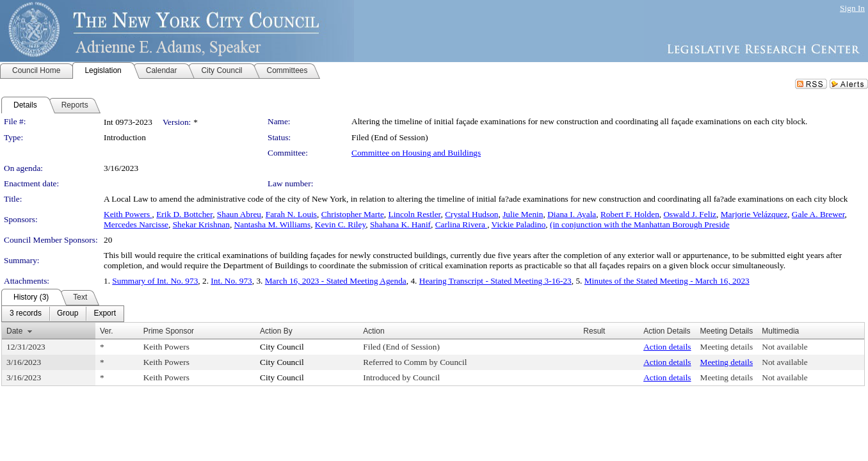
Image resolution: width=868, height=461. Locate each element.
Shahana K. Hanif (400, 224)
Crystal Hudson (471, 214)
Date (14, 331)
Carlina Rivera (461, 224)
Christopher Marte (353, 214)
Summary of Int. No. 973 (155, 281)
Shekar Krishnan (201, 224)
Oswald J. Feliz (690, 214)
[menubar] (63, 314)
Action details (667, 347)
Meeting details (727, 347)
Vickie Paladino (519, 224)
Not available (784, 347)
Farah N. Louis (291, 214)
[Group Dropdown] (68, 314)
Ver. (107, 331)
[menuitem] (26, 314)
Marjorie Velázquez (754, 214)
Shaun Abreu (239, 214)
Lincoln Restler (414, 214)
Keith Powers (128, 214)
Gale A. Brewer (818, 214)
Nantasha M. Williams (273, 224)
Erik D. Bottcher (184, 214)
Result (594, 331)
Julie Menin (523, 214)
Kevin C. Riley (340, 224)
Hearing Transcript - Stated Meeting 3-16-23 (495, 281)
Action (374, 331)
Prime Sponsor (169, 331)
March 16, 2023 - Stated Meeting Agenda (336, 281)
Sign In (852, 8)
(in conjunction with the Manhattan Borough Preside (640, 224)
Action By (276, 331)
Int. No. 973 (231, 281)
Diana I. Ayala (572, 214)
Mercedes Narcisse (136, 224)
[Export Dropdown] (105, 314)
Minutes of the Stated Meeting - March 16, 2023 (667, 281)
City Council (282, 347)
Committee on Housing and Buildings (416, 153)
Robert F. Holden (630, 214)
